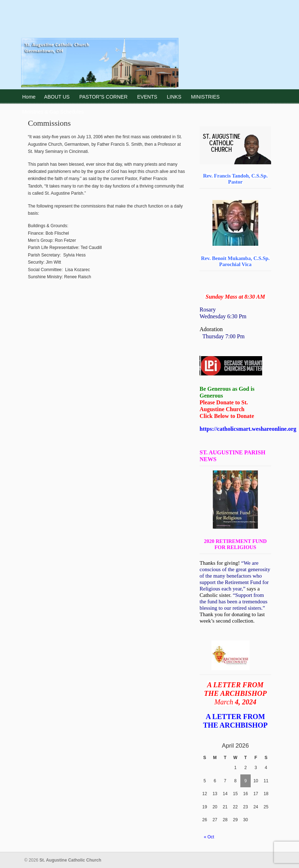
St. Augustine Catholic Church (100, 45)
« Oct (209, 837)
